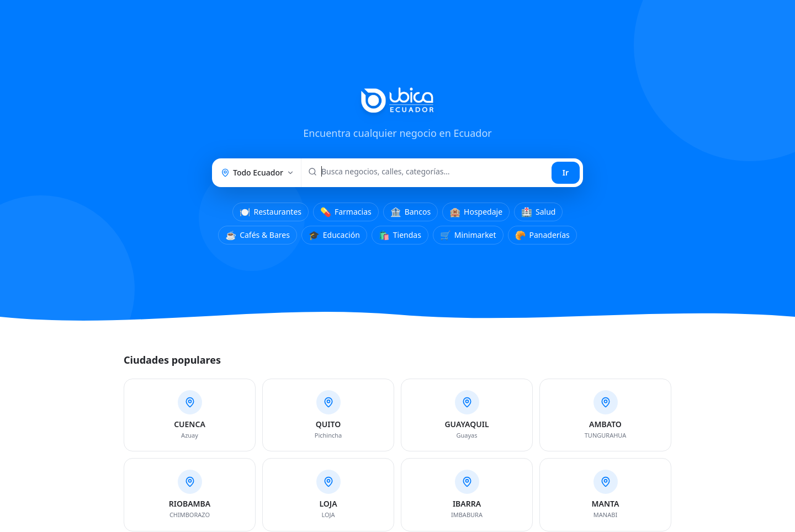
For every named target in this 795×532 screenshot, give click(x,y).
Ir (566, 172)
